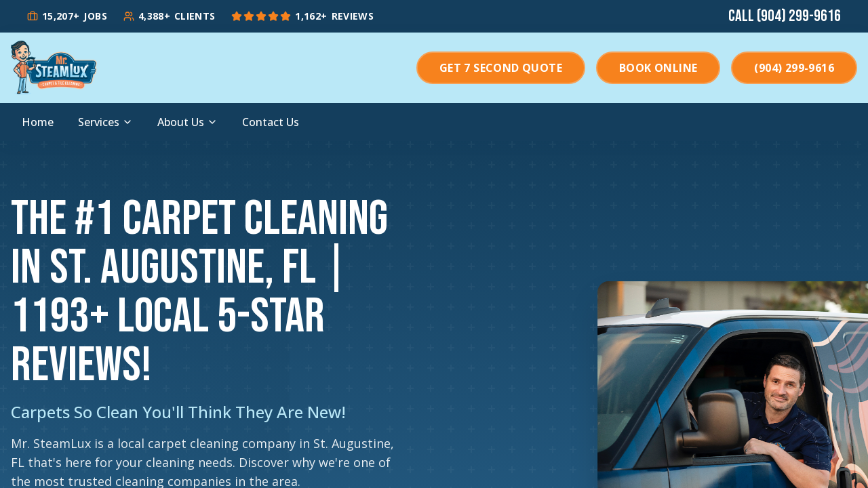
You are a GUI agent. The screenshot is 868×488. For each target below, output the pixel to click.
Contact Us (271, 122)
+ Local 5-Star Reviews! (168, 341)
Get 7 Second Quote (501, 68)
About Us (188, 122)
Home (38, 122)
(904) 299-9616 (794, 68)
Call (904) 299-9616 (785, 16)
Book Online (658, 68)
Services (105, 122)
